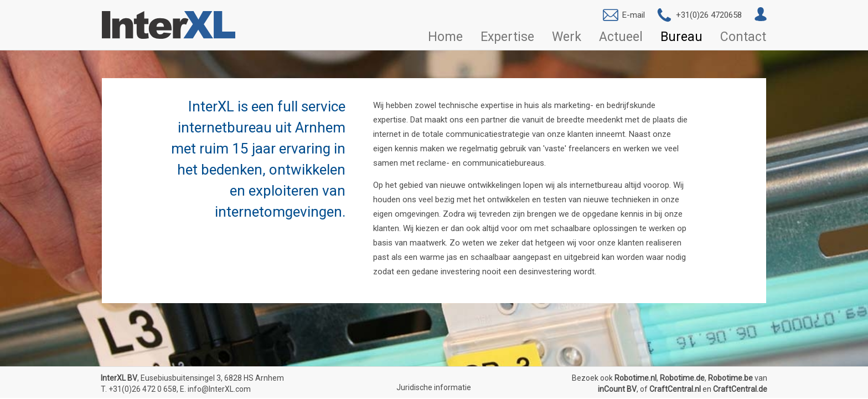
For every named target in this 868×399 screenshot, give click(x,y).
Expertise (507, 37)
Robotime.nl (635, 378)
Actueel (621, 37)
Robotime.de (682, 378)
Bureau (681, 37)
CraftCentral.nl (675, 389)
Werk (567, 37)
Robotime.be (730, 378)
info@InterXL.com (219, 389)
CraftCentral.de (740, 389)
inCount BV (617, 389)
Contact (743, 37)
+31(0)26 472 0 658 (143, 389)
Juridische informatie (434, 387)
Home (445, 37)
